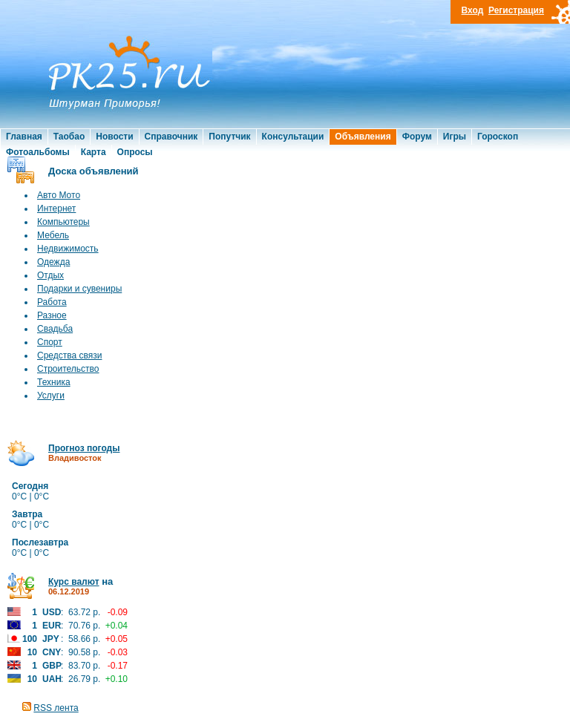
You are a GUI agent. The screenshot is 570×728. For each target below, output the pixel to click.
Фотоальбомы (38, 152)
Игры (455, 137)
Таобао (69, 137)
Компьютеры (63, 222)
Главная (24, 137)
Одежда (53, 262)
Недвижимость (68, 249)
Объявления (363, 137)
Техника (54, 382)
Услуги (51, 396)
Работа (52, 302)
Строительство (68, 369)
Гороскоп (498, 137)
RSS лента (56, 708)
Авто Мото (59, 195)
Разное (52, 315)
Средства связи (69, 355)
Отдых (50, 275)
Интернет (56, 209)
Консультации (293, 137)
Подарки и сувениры (79, 289)
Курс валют (74, 582)
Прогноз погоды (84, 448)
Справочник (171, 137)
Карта (94, 152)
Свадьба (55, 329)
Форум (417, 137)
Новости (114, 137)
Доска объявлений (94, 171)
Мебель (53, 235)
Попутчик (229, 137)
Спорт (50, 342)
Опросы (135, 152)
